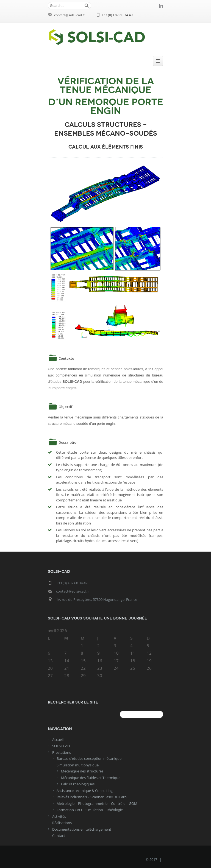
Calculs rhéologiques (78, 784)
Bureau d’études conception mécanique (89, 758)
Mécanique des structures (82, 771)
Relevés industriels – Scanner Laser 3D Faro (92, 797)
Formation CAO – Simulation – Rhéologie (90, 810)
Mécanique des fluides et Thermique (91, 778)
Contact (59, 836)
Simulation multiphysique (78, 765)
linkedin (161, 6)
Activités (59, 816)
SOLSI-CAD (61, 746)
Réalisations (62, 823)
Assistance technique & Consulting (85, 791)
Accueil (58, 739)
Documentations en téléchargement (82, 829)
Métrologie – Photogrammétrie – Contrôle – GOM (97, 803)
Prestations (62, 752)
